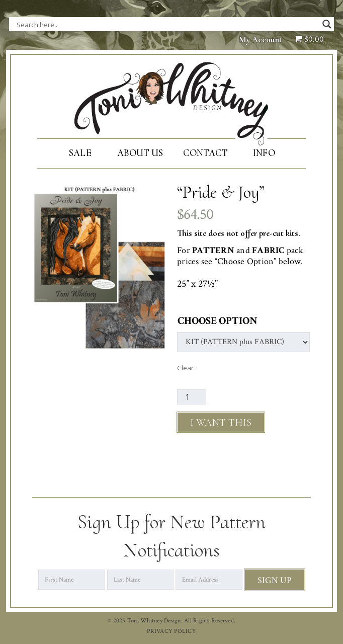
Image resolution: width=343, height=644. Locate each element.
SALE (80, 153)
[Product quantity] (192, 397)
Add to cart (221, 422)
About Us (140, 153)
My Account (261, 39)
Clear (185, 368)
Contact (205, 153)
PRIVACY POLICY (171, 631)
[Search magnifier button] (327, 24)
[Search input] (117, 24)
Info (264, 153)
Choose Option (218, 321)
